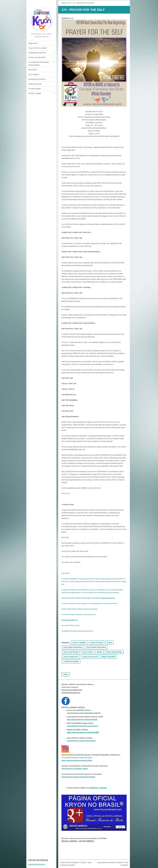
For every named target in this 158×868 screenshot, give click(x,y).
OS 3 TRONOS (34, 75)
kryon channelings (114, 652)
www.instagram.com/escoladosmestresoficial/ (78, 777)
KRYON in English (35, 93)
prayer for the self (90, 657)
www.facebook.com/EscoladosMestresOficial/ (84, 713)
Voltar (66, 674)
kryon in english (79, 643)
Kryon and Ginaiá (71, 652)
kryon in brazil (96, 643)
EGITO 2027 (33, 70)
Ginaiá (99, 652)
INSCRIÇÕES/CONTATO (37, 79)
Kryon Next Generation (96, 647)
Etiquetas (65, 643)
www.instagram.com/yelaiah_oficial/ (75, 769)
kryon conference (71, 657)
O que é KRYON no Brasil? (38, 48)
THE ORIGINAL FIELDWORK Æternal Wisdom (39, 64)
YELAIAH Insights (35, 89)
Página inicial (33, 43)
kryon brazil (87, 652)
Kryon (109, 643)
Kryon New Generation (73, 647)
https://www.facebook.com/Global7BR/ (83, 732)
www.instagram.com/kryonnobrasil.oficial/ (77, 760)
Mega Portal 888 (108, 657)
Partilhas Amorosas (35, 84)
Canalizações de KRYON (37, 53)
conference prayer (71, 661)
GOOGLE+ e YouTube (98, 788)
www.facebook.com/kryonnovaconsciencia (83, 726)
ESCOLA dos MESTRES (37, 57)
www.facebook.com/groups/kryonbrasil (81, 741)
